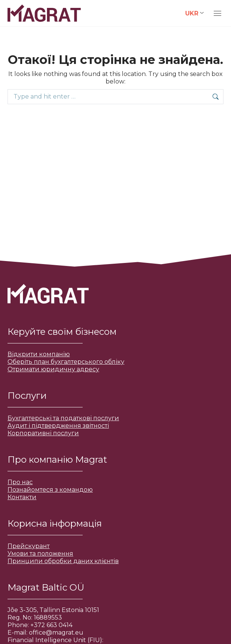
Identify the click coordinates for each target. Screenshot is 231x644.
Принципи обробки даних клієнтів (63, 561)
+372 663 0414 (51, 625)
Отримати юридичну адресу (53, 369)
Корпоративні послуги (43, 433)
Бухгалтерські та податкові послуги (63, 418)
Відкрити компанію (39, 354)
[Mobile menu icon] (217, 13)
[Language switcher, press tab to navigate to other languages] (194, 13)
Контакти (22, 497)
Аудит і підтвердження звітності (58, 426)
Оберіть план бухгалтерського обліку (66, 362)
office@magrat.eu (56, 633)
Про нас (20, 482)
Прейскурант (29, 546)
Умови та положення (40, 554)
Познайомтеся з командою (50, 490)
